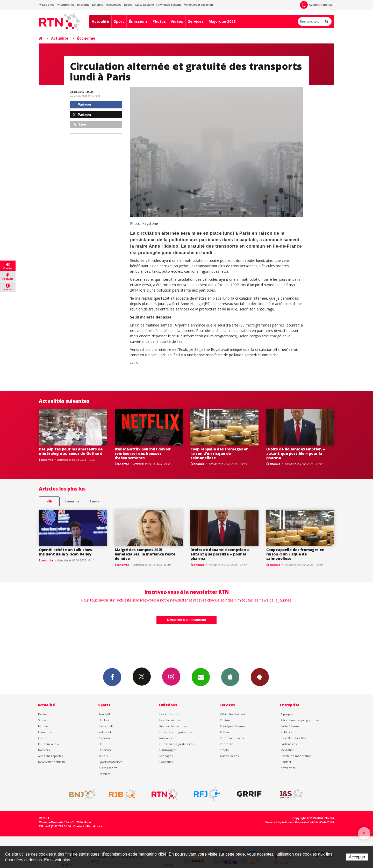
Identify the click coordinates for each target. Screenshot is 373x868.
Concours (166, 762)
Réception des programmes (300, 720)
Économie (86, 38)
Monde (43, 726)
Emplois (98, 5)
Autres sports (108, 768)
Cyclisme (105, 738)
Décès (128, 5)
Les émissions (169, 714)
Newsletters (201, 677)
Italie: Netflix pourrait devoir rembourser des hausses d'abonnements (143, 453)
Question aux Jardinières (176, 744)
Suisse (42, 720)
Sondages (166, 756)
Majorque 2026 (222, 21)
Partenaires (289, 744)
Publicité (287, 732)
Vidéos (177, 21)
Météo (224, 732)
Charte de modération (296, 756)
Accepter (357, 857)
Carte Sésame (144, 5)
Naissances (114, 5)
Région (43, 714)
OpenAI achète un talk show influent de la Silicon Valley (66, 552)
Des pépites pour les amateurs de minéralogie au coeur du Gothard (71, 451)
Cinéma (225, 720)
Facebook (112, 677)
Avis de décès (229, 756)
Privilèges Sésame (169, 5)
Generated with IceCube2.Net (315, 822)
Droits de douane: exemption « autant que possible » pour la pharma (296, 453)
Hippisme (105, 750)
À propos (287, 714)
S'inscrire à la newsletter (187, 620)
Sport (119, 21)
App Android (260, 677)
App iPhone (230, 677)
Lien (80, 124)
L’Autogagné (168, 750)
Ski (101, 744)
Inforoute (83, 5)
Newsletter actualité (52, 762)
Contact (286, 762)
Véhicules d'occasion (198, 5)
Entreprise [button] (66, 5)
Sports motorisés (110, 762)
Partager (82, 104)
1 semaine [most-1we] (72, 501)
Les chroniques (170, 720)
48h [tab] (49, 501)
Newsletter (288, 768)
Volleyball (105, 732)
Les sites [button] (47, 5)
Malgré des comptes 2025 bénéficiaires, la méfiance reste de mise (145, 554)
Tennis (103, 756)
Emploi (225, 750)
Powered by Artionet (279, 822)
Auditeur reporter (51, 756)
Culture (43, 738)
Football (104, 714)
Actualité (100, 21)
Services (196, 21)
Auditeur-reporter (316, 5)
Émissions (138, 21)
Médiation (288, 750)
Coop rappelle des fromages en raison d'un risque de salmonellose (220, 453)
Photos (159, 21)
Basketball (106, 726)
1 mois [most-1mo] (94, 501)
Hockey (104, 720)
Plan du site (94, 826)
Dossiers (44, 750)
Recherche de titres (173, 726)
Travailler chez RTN (293, 738)
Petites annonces (232, 738)
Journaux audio (49, 744)
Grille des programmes (175, 732)
